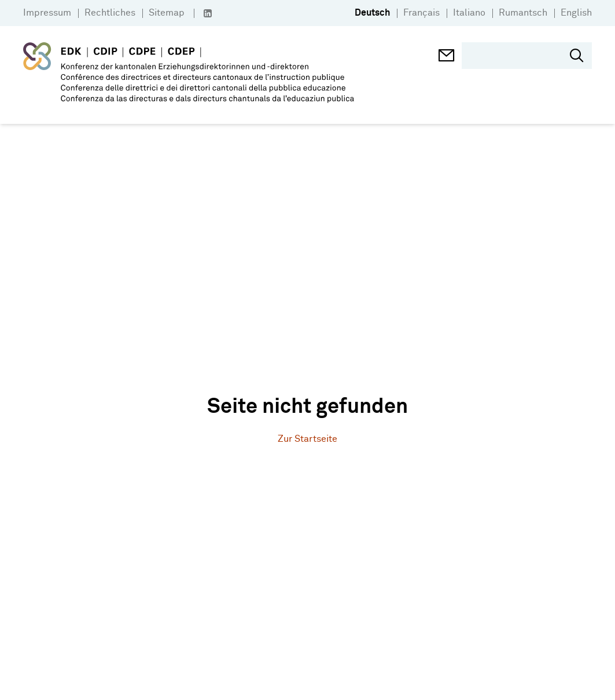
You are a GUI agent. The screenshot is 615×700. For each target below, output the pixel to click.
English (576, 13)
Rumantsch (523, 13)
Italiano (469, 13)
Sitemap (167, 13)
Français (421, 13)
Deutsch (372, 13)
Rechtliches (110, 13)
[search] (519, 56)
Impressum (47, 13)
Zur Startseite (307, 439)
